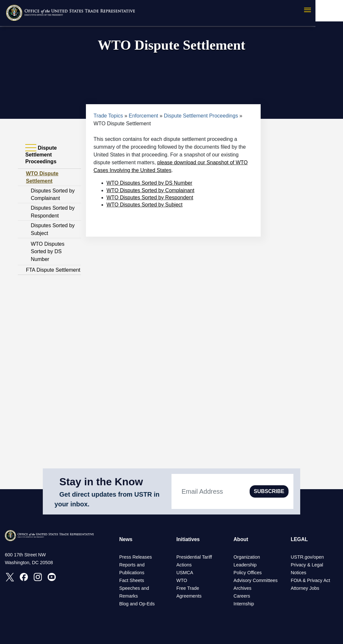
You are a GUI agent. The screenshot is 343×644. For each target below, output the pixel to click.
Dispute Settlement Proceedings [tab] (41, 155)
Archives (242, 588)
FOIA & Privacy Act (311, 580)
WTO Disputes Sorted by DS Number (48, 252)
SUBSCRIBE (269, 491)
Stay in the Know (101, 482)
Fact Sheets (132, 580)
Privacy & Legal (307, 565)
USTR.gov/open (307, 557)
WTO (182, 580)
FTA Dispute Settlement (53, 270)
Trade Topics (108, 116)
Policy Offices (248, 573)
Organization (247, 557)
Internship (244, 604)
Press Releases (136, 557)
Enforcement (143, 116)
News (126, 539)
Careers (242, 596)
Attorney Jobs (305, 588)
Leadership (245, 565)
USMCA (185, 573)
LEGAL (300, 539)
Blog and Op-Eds (137, 604)
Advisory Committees (255, 580)
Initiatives (188, 539)
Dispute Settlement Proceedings (201, 116)
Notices (299, 573)
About (241, 539)
